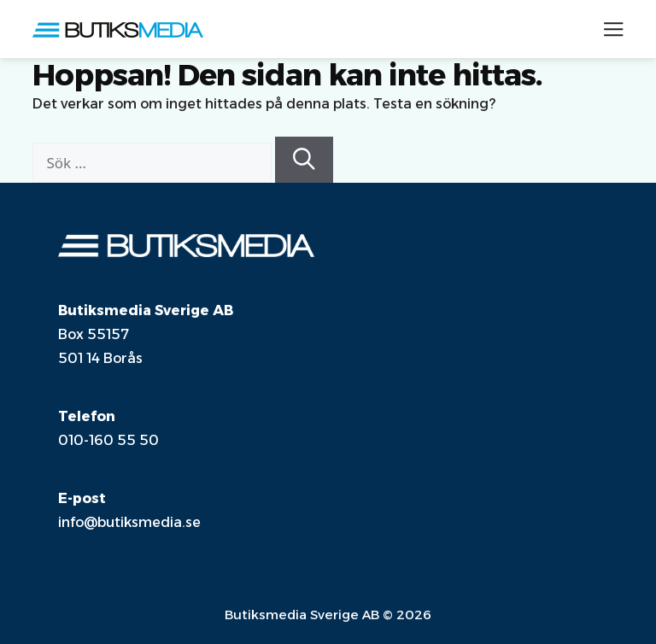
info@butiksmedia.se (129, 522)
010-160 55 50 (108, 440)
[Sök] (304, 160)
